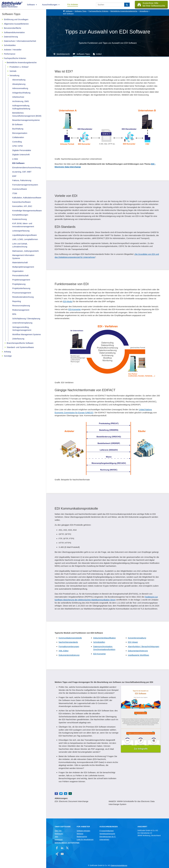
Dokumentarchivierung (138, 651)
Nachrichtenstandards (68, 642)
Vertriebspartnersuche (107, 834)
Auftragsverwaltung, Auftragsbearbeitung (21, 107)
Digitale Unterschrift (21, 155)
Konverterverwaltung (137, 638)
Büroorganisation (20, 133)
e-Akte (15, 159)
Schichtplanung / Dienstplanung (26, 318)
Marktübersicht (63, 54)
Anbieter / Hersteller (13, 50)
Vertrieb (13, 71)
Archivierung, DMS (21, 101)
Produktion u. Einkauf (19, 67)
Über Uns (58, 831)
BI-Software (17, 124)
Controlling (17, 142)
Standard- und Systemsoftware (20, 347)
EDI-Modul (68, 301)
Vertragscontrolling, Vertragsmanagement (22, 329)
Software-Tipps (81, 11)
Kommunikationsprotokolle (70, 638)
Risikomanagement (21, 310)
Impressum (59, 840)
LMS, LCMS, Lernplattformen (25, 239)
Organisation (18, 271)
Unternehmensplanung (22, 323)
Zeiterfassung (18, 339)
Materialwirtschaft (20, 262)
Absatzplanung (19, 84)
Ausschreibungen (50, 5)
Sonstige (8, 356)
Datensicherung (11, 37)
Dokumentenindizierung (69, 655)
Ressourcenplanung (21, 306)
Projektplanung (19, 284)
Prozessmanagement (22, 293)
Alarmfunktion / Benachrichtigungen (144, 646)
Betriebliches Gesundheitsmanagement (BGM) (27, 114)
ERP (14, 176)
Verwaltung (14, 75)
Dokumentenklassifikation (104, 638)
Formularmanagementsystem (25, 185)
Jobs (56, 837)
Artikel (99, 54)
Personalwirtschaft (20, 275)
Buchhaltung (18, 129)
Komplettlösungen (20, 215)
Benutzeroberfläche (13, 28)
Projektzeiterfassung (21, 288)
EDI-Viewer (133, 642)
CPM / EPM (17, 146)
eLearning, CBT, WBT (22, 172)
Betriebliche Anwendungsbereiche (22, 62)
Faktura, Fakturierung (22, 180)
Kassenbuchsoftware (21, 202)
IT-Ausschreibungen (107, 831)
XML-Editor (64, 651)
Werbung (80, 834)
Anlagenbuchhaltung (21, 93)
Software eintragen (83, 831)
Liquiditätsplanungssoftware (24, 235)
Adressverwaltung (20, 88)
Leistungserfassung (21, 231)
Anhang (7, 352)
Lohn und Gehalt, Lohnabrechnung (20, 245)
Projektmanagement (21, 280)
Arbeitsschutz (18, 97)
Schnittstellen (10, 45)
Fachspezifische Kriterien (15, 58)
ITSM (15, 193)
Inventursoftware (20, 189)
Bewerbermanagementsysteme (26, 120)
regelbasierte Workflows (139, 655)
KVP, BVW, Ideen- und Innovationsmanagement (23, 225)
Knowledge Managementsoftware (27, 211)
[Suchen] (127, 5)
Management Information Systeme (23, 257)
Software (31, 5)
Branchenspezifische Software (20, 343)
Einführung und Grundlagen (16, 19)
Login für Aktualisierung (85, 840)
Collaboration (18, 137)
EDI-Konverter (75, 309)
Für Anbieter (73, 4)
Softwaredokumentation (14, 32)
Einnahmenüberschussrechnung (26, 167)
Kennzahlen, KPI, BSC (22, 206)
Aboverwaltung (19, 80)
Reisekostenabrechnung (23, 297)
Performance (10, 54)
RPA (14, 314)
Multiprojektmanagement (23, 267)
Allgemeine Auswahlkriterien (16, 24)
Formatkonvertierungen (69, 646)
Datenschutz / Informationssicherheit (20, 41)
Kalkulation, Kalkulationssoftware (27, 198)
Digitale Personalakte (22, 150)
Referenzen (59, 834)
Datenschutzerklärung (119, 865)
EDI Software (18, 163)
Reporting (17, 301)
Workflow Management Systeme (27, 334)
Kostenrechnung (19, 219)
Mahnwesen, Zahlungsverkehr (26, 251)
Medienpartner (82, 837)
